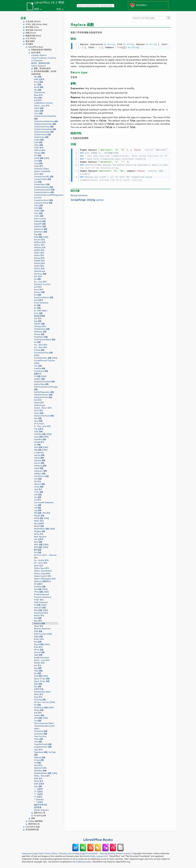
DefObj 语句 (39, 261)
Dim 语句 (38, 276)
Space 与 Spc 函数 (42, 679)
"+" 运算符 (38, 794)
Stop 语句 (38, 697)
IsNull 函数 (39, 468)
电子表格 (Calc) (32, 27)
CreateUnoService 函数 (44, 192)
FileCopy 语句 (40, 326)
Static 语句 (39, 694)
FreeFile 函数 (40, 368)
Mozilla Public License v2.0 (95, 856)
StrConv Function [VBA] (44, 702)
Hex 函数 (38, 418)
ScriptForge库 (40, 815)
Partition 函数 (40, 587)
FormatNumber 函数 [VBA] (46, 358)
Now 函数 (38, 542)
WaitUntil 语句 (40, 768)
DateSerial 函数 (41, 229)
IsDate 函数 (39, 458)
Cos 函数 (38, 182)
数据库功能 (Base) (33, 36)
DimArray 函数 (40, 274)
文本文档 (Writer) (33, 21)
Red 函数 (38, 618)
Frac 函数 (38, 366)
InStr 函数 (38, 431)
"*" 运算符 (38, 792)
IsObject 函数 (40, 474)
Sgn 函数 (38, 668)
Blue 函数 (38, 98)
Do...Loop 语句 (40, 282)
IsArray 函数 (39, 455)
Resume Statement (42, 629)
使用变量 (38, 807)
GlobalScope (39, 92)
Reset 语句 (39, 626)
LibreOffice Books (98, 840)
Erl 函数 (37, 305)
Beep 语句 (38, 95)
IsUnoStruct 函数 (41, 476)
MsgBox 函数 (40, 531)
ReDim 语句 (39, 615)
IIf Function (39, 424)
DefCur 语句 (39, 245)
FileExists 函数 (40, 332)
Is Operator (39, 453)
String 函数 (39, 710)
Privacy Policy (51, 853)
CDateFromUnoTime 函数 (45, 124)
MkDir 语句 (39, 521)
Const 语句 (39, 174)
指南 (33, 818)
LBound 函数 (39, 484)
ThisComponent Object (44, 723)
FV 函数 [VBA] (40, 376)
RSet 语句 (38, 647)
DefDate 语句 (40, 248)
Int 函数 (37, 445)
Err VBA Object (41, 311)
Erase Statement (41, 303)
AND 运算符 (39, 79)
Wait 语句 (38, 765)
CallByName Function (43, 103)
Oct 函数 (38, 552)
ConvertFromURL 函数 (44, 177)
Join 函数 (38, 479)
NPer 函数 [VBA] (41, 545)
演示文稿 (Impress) (34, 30)
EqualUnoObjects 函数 (44, 297)
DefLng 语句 (39, 258)
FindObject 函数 (41, 337)
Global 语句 (39, 403)
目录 (23, 18)
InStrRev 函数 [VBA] (43, 434)
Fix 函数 (37, 342)
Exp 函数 (38, 321)
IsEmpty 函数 (40, 460)
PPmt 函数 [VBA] (41, 592)
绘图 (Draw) (31, 33)
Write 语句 (39, 781)
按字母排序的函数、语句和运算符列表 (44, 73)
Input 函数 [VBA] (41, 437)
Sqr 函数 (38, 686)
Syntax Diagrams (39, 66)
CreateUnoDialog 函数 (44, 187)
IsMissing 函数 (40, 466)
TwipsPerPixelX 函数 (43, 744)
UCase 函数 (39, 760)
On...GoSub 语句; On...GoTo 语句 (41, 562)
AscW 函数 (39, 87)
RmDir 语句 (39, 639)
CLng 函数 (38, 163)
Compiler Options (39, 55)
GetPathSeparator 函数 (44, 392)
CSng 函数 (38, 205)
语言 (59, 9)
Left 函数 (38, 495)
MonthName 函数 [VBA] (44, 529)
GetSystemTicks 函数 (43, 397)
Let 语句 (37, 500)
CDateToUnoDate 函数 (44, 132)
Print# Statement (41, 594)
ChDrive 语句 (40, 150)
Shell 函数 (38, 671)
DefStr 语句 (39, 266)
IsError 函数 (39, 463)
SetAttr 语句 (39, 663)
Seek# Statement (42, 658)
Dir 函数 (37, 279)
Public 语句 (39, 600)
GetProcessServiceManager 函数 (46, 388)
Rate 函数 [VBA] (41, 610)
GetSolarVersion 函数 (43, 395)
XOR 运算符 (39, 784)
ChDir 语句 (39, 148)
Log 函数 (38, 510)
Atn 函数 (38, 90)
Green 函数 (39, 413)
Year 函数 (38, 786)
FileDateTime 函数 (42, 329)
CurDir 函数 (39, 211)
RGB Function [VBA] (43, 634)
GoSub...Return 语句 (43, 408)
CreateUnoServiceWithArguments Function (46, 196)
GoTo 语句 (38, 410)
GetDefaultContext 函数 (44, 382)
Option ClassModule (43, 571)
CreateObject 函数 (42, 184)
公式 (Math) (31, 38)
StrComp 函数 (40, 700)
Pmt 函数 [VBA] (41, 589)
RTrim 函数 (39, 650)
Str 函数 (37, 705)
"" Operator (39, 799)
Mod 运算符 (39, 523)
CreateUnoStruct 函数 (43, 200)
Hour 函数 (38, 421)
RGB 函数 (38, 631)
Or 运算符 (38, 584)
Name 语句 (39, 534)
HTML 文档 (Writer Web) (36, 24)
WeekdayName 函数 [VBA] (46, 773)
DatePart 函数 (40, 226)
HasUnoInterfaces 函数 (44, 416)
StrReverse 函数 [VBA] (44, 707)
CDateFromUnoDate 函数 (45, 129)
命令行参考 (36, 53)
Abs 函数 (38, 77)
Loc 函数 (38, 505)
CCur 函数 (38, 113)
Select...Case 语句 (42, 106)
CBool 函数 (39, 108)
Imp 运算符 (39, 429)
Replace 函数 (40, 623)
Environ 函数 (39, 292)
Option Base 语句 (41, 568)
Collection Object (41, 169)
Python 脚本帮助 (35, 821)
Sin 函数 (38, 673)
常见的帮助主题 (32, 830)
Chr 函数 (38, 156)
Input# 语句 (39, 442)
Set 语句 (38, 665)
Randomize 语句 (41, 613)
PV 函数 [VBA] (40, 605)
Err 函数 (37, 308)
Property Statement (43, 597)
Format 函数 (39, 350)
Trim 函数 (38, 742)
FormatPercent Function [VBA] (44, 362)
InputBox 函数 (40, 439)
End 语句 (38, 287)
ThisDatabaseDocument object (44, 727)
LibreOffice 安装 (33, 827)
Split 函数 (38, 684)
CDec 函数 (38, 145)
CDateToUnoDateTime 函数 (46, 121)
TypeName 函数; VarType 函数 (45, 753)
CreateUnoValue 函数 (43, 203)
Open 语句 (38, 566)
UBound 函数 (40, 757)
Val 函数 (37, 763)
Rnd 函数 (38, 642)
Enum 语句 (39, 290)
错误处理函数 (40, 316)
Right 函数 (38, 637)
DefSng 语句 (39, 263)
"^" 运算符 (38, 802)
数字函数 (38, 550)
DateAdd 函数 (40, 221)
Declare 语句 (39, 240)
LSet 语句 (38, 489)
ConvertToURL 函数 (43, 179)
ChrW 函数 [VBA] (42, 158)
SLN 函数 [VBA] (41, 676)
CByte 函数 (39, 111)
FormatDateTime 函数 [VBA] (43, 354)
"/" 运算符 (38, 797)
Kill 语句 (38, 481)
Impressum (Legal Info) (32, 853)
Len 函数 (38, 497)
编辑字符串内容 (41, 805)
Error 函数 (38, 313)
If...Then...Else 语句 (42, 426)
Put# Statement (41, 602)
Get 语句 (38, 400)
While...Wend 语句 (42, 776)
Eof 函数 (38, 295)
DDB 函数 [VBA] (41, 237)
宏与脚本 (29, 44)
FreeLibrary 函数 (41, 371)
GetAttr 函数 (39, 379)
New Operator (40, 537)
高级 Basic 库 (39, 813)
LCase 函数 (39, 487)
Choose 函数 (39, 153)
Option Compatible (42, 171)
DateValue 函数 (41, 232)
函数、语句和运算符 (42, 68)
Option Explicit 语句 (43, 576)
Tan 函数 (38, 721)
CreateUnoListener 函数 (44, 190)
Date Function (40, 219)
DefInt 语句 (39, 255)
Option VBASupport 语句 (45, 579)
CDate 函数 (39, 140)
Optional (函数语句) (42, 581)
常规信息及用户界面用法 (41, 50)
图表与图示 (30, 41)
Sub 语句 (38, 713)
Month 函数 (39, 526)
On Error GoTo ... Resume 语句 (45, 556)
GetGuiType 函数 (41, 384)
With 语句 (38, 778)
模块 (37, 9)
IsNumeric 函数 (41, 471)
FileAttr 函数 (39, 324)
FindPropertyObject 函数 (45, 340)
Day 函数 (38, 234)
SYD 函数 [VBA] (41, 718)
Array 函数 (38, 82)
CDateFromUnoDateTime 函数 (45, 117)
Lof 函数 (38, 508)
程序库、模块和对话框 (41, 63)
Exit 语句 (38, 318)
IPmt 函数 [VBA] (41, 447)
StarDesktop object (42, 692)
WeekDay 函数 (40, 771)
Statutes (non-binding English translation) (78, 853)
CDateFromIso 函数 (42, 134)
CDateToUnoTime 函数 (44, 127)
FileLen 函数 (39, 334)
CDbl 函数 (38, 142)
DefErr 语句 (39, 253)
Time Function (40, 736)
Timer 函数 (39, 739)
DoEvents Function (42, 284)
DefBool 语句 (40, 242)
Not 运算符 (39, 539)
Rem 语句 (38, 621)
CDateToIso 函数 (41, 137)
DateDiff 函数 (40, 224)
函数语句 (38, 374)
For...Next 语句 (40, 345)
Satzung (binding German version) (115, 853)
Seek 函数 (38, 655)
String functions (79, 195)
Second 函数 (39, 652)
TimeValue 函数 (41, 734)
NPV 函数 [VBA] (41, 547)
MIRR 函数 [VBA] (41, 518)
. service (87, 199)
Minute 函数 (39, 516)
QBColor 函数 (40, 608)
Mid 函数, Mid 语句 (42, 513)
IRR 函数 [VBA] (41, 450)
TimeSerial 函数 (41, 731)
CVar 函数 (38, 213)
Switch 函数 (39, 715)
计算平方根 (39, 689)
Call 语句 (38, 100)
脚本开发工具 (34, 824)
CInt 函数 (38, 161)
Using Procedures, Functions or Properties (44, 59)
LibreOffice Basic (36, 47)
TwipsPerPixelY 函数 (43, 747)
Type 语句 (38, 750)
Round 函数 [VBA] (42, 644)
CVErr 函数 (39, 216)
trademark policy (84, 862)
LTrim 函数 (39, 492)
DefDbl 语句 (39, 250)
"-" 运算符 (38, 789)
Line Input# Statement (44, 502)
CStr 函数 (38, 208)
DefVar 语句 (39, 269)
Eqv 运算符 (39, 300)
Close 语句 (39, 166)
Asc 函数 (38, 85)
